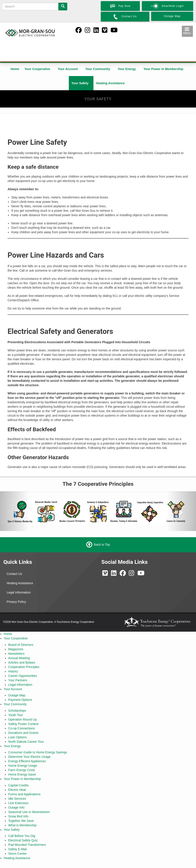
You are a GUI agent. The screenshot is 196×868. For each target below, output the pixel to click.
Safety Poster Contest (23, 724)
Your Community (98, 69)
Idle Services (17, 799)
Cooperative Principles (24, 667)
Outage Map (17, 695)
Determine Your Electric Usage (29, 757)
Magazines (16, 649)
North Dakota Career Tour (26, 742)
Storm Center (17, 854)
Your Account (68, 69)
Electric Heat (17, 790)
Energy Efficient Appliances (27, 761)
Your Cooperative (37, 69)
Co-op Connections (22, 728)
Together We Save (21, 821)
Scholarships (17, 711)
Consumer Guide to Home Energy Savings (38, 752)
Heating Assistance (110, 83)
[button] (15, 511)
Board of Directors (21, 645)
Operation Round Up (22, 719)
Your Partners (18, 680)
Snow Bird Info (18, 816)
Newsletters (16, 654)
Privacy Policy (16, 602)
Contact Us (14, 574)
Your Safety (80, 83)
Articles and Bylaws (22, 662)
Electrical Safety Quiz (23, 840)
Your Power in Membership (163, 69)
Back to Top (102, 545)
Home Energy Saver (22, 774)
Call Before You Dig (22, 836)
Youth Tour (16, 715)
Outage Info (16, 807)
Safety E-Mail (17, 849)
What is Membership (22, 825)
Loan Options (17, 737)
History (13, 671)
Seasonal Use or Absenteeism (29, 812)
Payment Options (20, 700)
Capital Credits (18, 785)
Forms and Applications (24, 794)
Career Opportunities (23, 676)
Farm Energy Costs (22, 770)
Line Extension (18, 803)
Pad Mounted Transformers (27, 845)
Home (15, 69)
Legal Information (19, 592)
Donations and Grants (23, 733)
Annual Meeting (19, 658)
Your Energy (127, 69)
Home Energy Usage (23, 766)
